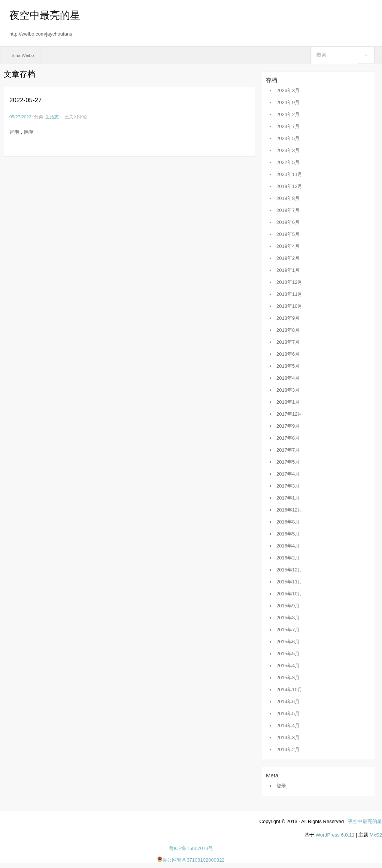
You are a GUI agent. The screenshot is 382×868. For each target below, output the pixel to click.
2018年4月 (288, 378)
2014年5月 (288, 714)
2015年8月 (288, 618)
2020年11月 (289, 174)
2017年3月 (288, 486)
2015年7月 (288, 630)
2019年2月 (288, 258)
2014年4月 (288, 726)
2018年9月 (288, 318)
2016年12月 (289, 510)
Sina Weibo (23, 55)
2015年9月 (288, 606)
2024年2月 (288, 114)
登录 (281, 786)
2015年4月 (288, 666)
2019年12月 (289, 186)
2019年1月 (288, 270)
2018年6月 (288, 354)
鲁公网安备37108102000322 (191, 860)
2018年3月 (288, 390)
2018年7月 (288, 342)
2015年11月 (289, 582)
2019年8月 (288, 198)
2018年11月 (289, 294)
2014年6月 (288, 702)
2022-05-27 (25, 100)
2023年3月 (288, 150)
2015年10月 (289, 594)
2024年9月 (288, 102)
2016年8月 (288, 522)
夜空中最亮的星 (45, 15)
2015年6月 (288, 642)
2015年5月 (288, 654)
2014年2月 (288, 749)
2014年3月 (288, 738)
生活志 (52, 117)
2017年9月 (288, 426)
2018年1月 (288, 402)
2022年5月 (288, 162)
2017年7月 (288, 450)
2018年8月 (288, 330)
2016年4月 (288, 546)
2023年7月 (288, 126)
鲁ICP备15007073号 (191, 848)
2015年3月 (288, 678)
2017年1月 (288, 498)
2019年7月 (288, 210)
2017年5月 (288, 462)
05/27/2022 (20, 117)
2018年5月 (288, 366)
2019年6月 (288, 222)
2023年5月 (288, 138)
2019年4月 (288, 246)
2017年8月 (288, 438)
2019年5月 (288, 234)
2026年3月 (288, 90)
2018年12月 (289, 282)
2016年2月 (288, 558)
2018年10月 (289, 306)
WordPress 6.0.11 (335, 835)
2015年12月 (289, 570)
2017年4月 (288, 474)
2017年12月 (289, 414)
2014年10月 (289, 690)
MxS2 (376, 835)
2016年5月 (288, 534)
